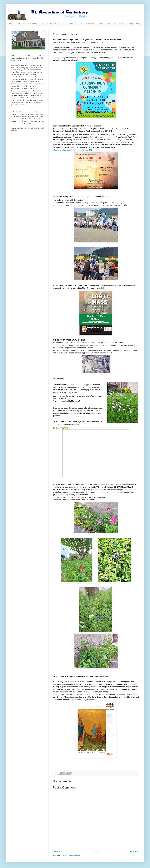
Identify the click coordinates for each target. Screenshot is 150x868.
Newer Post (58, 851)
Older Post (134, 851)
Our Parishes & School (28, 24)
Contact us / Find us (116, 24)
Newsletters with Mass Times (90, 24)
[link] (73, 150)
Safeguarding (134, 24)
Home (11, 24)
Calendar (70, 24)
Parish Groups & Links (52, 24)
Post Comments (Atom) (72, 855)
